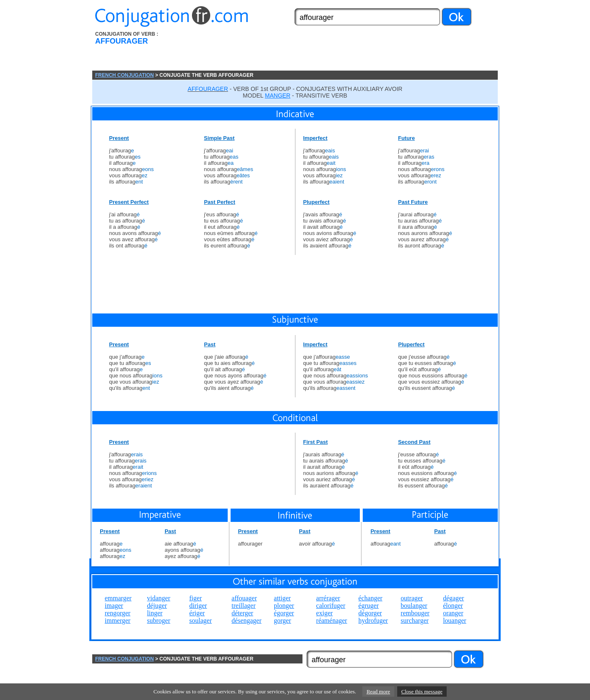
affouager (244, 598)
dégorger (370, 613)
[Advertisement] (342, 51)
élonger (453, 606)
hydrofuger (373, 620)
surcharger (414, 620)
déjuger (157, 606)
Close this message (422, 691)
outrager (412, 598)
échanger (371, 598)
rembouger (415, 613)
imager (114, 606)
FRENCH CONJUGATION (124, 75)
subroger (159, 620)
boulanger (414, 606)
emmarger (118, 598)
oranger (453, 613)
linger (155, 613)
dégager (454, 598)
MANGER (278, 95)
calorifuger (331, 606)
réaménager (332, 620)
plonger (284, 606)
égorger (284, 613)
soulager (201, 620)
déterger (242, 613)
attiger (282, 598)
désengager (246, 620)
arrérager (328, 598)
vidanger (159, 598)
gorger (282, 620)
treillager (243, 606)
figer (196, 598)
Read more (378, 691)
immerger (118, 620)
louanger (455, 620)
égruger (369, 606)
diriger (198, 606)
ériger (197, 613)
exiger (324, 613)
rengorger (118, 613)
